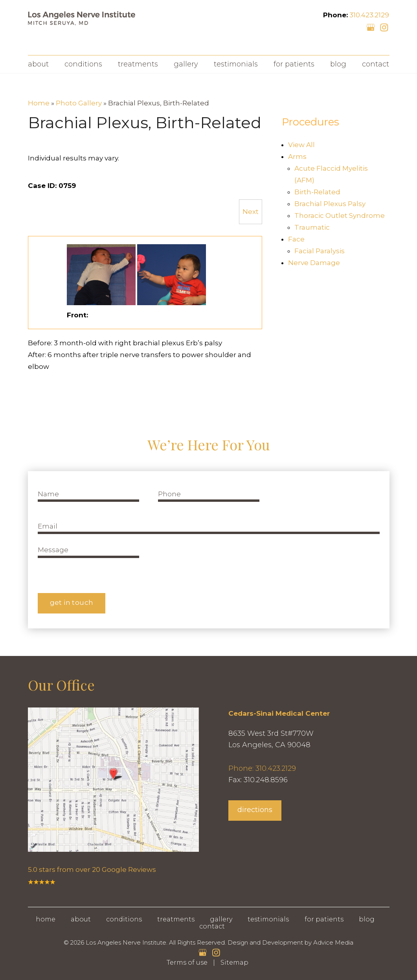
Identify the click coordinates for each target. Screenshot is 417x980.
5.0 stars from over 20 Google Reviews (92, 869)
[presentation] (218, 560)
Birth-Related (317, 192)
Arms (297, 157)
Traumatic (312, 227)
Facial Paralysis (320, 251)
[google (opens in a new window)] (371, 27)
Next (251, 212)
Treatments (138, 64)
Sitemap (234, 962)
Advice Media (333, 942)
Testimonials (236, 64)
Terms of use (187, 962)
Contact (376, 64)
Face (296, 239)
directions (255, 810)
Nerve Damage (314, 263)
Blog (338, 64)
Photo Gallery (79, 103)
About (38, 64)
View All (301, 145)
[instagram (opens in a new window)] (384, 27)
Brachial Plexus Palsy (330, 204)
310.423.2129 (369, 15)
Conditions (83, 64)
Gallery (186, 64)
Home (39, 103)
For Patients (294, 64)
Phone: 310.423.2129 (262, 768)
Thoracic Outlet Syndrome (340, 216)
